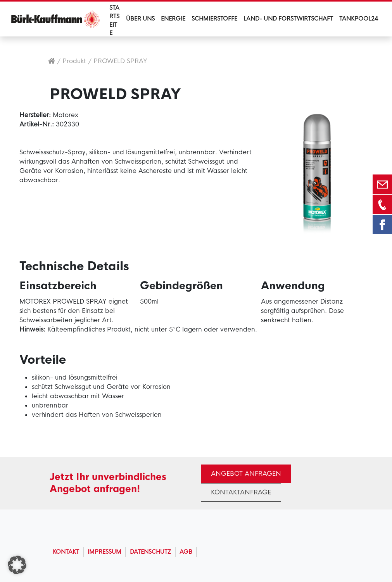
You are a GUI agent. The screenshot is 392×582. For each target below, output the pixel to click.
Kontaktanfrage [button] (241, 492)
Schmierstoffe (214, 19)
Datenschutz (150, 552)
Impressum (104, 552)
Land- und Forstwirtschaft (288, 19)
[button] (17, 565)
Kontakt (66, 552)
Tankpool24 (359, 19)
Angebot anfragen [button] (246, 474)
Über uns (140, 19)
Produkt (74, 61)
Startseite (114, 20)
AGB (186, 552)
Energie (173, 19)
